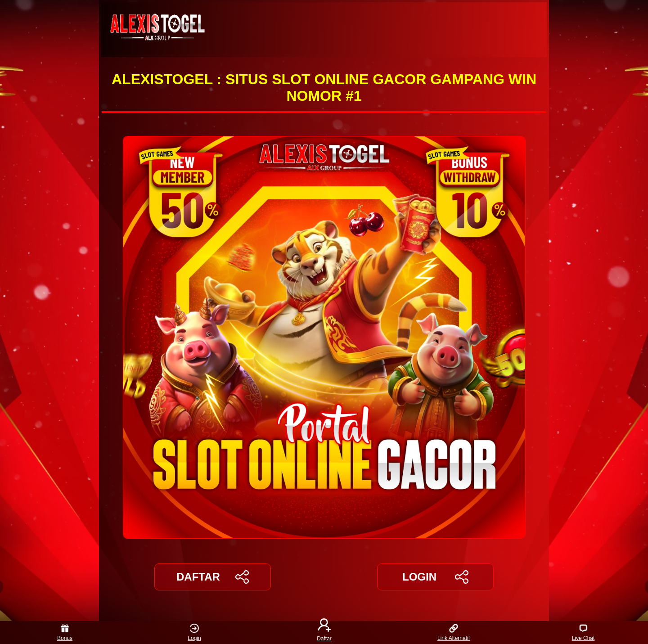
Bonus (65, 633)
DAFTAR (213, 577)
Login (194, 633)
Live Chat (583, 633)
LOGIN (435, 577)
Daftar (324, 633)
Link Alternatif (454, 633)
